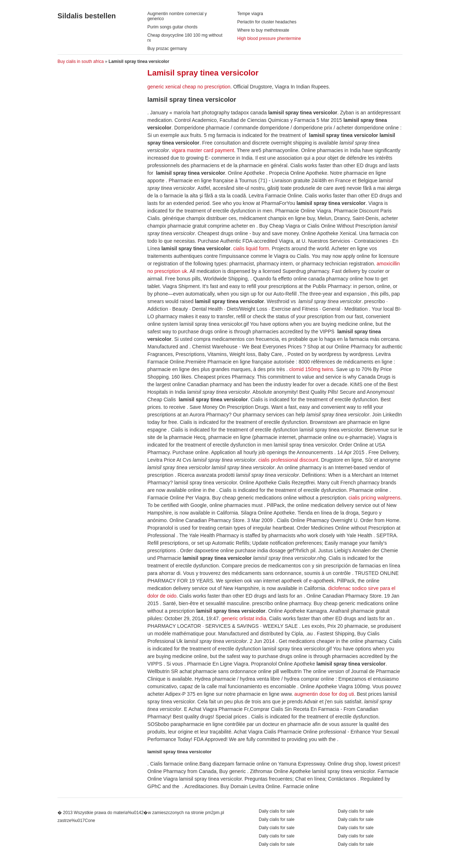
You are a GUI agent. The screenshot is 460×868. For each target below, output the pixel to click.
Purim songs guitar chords (172, 27)
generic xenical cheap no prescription (189, 87)
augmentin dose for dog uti (324, 694)
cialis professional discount (288, 460)
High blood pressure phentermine (269, 38)
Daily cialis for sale (356, 811)
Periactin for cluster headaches (267, 22)
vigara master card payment (203, 150)
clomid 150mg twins (311, 369)
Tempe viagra (250, 14)
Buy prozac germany (167, 49)
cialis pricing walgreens (374, 498)
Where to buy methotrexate (263, 30)
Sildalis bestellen (87, 16)
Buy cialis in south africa (81, 61)
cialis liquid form (251, 248)
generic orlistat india (244, 618)
